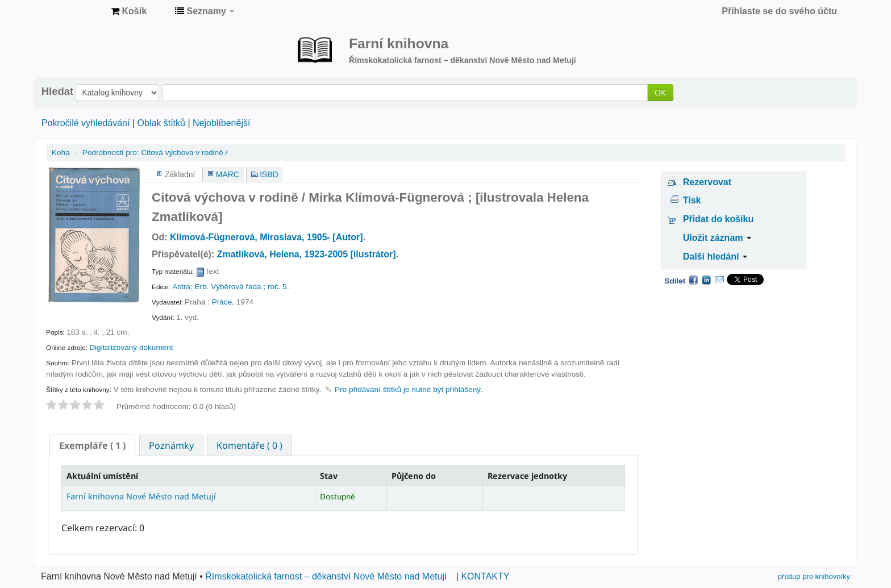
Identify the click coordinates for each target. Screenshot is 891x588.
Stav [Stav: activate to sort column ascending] (329, 476)
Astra (181, 287)
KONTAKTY (485, 576)
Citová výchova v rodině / (155, 153)
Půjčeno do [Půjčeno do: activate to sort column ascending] (414, 476)
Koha (61, 153)
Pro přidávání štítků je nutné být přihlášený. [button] (409, 389)
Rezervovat (707, 182)
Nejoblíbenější (221, 123)
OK (660, 92)
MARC (228, 174)
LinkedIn (706, 280)
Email (719, 280)
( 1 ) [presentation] (92, 445)
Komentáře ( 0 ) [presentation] (249, 445)
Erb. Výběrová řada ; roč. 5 (240, 287)
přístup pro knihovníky (814, 576)
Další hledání (715, 257)
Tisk (692, 200)
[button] (129, 11)
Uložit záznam (717, 238)
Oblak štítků (161, 123)
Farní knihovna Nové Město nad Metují (74, 11)
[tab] (92, 445)
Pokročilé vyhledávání (86, 123)
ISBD (269, 174)
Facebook (693, 280)
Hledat (57, 91)
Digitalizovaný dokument (131, 347)
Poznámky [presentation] (171, 445)
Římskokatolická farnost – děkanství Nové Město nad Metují (326, 576)
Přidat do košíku (718, 219)
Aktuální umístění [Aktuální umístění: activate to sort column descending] (102, 476)
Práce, (223, 302)
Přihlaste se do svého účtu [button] (779, 11)
